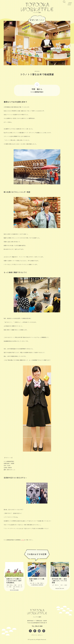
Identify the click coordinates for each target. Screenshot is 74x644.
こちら (23, 540)
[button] (5, 576)
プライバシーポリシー (37, 635)
